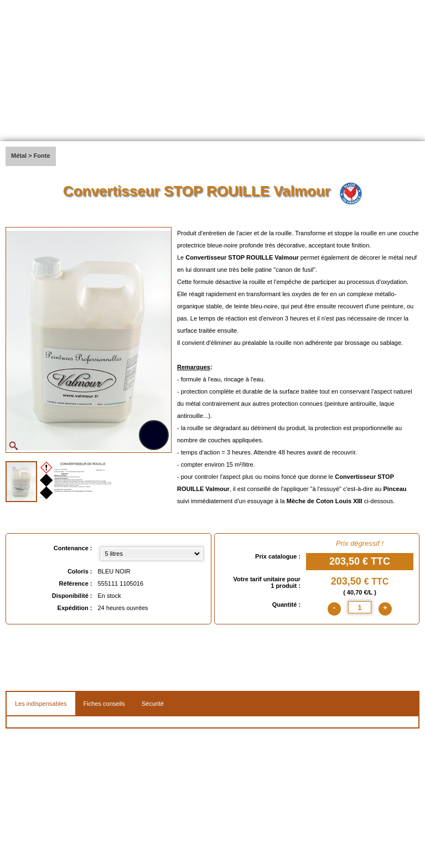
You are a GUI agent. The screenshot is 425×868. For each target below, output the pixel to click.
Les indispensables (41, 704)
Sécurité (153, 704)
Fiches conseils (104, 704)
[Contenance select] (152, 554)
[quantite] (360, 607)
